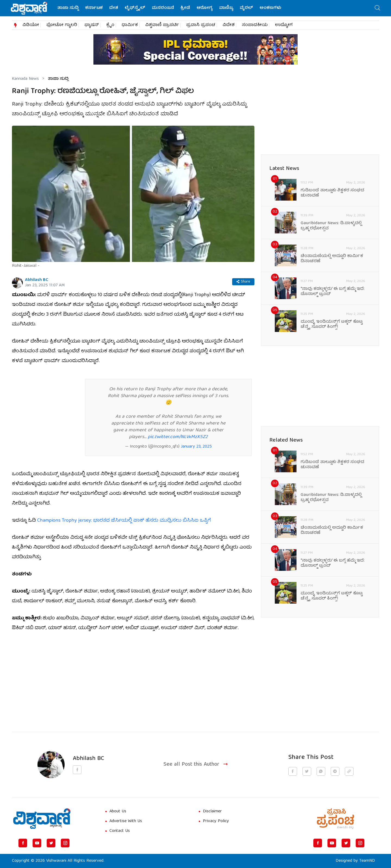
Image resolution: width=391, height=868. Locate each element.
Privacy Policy (216, 821)
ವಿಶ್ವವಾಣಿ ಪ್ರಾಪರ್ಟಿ (162, 25)
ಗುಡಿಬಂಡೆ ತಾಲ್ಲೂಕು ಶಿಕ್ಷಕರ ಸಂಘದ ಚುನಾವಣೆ (332, 193)
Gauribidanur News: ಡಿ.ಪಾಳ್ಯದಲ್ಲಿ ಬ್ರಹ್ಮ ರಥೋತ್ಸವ (331, 226)
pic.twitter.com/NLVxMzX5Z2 (178, 437)
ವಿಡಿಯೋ (31, 25)
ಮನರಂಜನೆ (163, 8)
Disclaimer (212, 812)
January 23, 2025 (196, 447)
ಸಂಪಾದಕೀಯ (255, 25)
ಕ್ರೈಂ (110, 25)
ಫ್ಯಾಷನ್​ (92, 25)
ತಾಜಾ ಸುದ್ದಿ (68, 8)
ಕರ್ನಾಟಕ (94, 8)
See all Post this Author (196, 765)
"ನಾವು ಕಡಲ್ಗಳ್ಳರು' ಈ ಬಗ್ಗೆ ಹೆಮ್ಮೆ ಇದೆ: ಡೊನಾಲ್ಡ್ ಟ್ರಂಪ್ (332, 292)
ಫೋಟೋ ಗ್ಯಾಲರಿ (62, 25)
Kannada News (25, 79)
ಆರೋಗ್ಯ (205, 8)
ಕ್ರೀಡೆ (185, 8)
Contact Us (120, 831)
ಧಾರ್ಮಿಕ (130, 25)
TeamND (367, 861)
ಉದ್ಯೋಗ (284, 25)
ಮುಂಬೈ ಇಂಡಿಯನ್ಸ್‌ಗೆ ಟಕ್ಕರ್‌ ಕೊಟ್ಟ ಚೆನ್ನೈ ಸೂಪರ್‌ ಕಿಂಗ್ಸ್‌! (332, 325)
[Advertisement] (133, 679)
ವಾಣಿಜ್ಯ (226, 8)
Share (243, 282)
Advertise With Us (126, 821)
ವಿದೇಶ (229, 25)
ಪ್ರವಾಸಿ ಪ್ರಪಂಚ (201, 25)
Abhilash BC (37, 280)
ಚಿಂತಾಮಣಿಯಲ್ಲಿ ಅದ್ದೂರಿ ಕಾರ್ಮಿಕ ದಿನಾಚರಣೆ (332, 259)
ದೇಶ (114, 8)
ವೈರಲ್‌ (246, 8)
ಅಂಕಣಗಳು (270, 8)
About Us (118, 812)
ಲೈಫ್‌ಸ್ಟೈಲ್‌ (135, 8)
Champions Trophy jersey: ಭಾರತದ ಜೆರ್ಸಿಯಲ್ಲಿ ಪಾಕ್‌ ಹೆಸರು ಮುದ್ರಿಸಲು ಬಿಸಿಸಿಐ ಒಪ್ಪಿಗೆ (124, 521)
